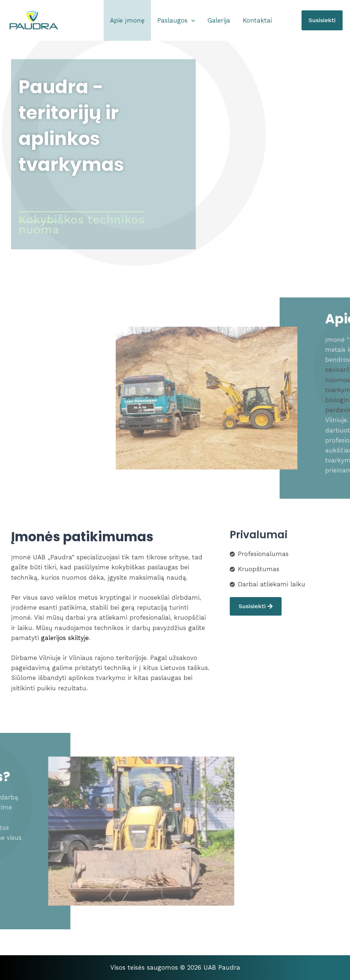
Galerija (219, 20)
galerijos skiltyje (64, 638)
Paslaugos (176, 20)
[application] (191, 20)
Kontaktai (257, 20)
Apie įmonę (127, 20)
